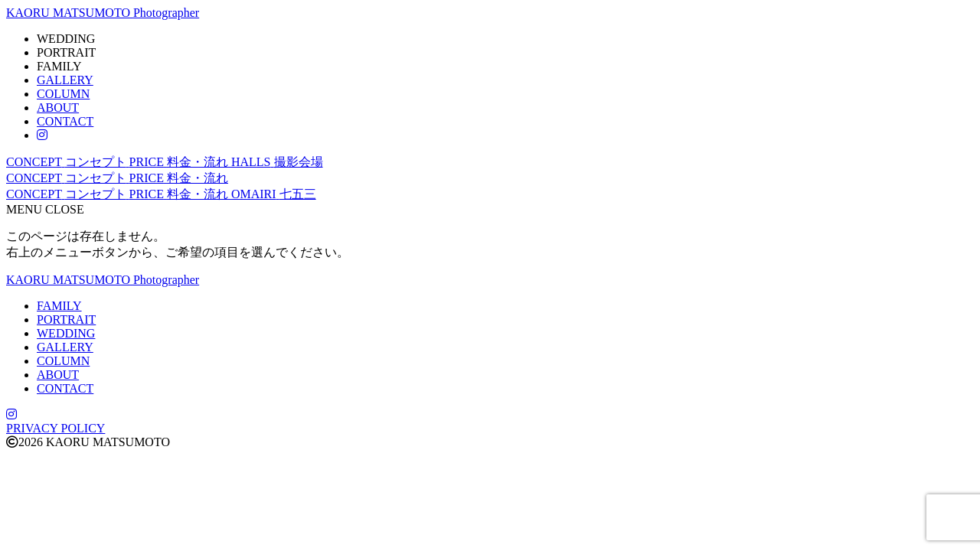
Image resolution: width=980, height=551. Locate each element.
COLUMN (63, 94)
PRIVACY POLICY (56, 428)
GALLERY (65, 80)
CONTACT (65, 121)
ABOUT (58, 108)
